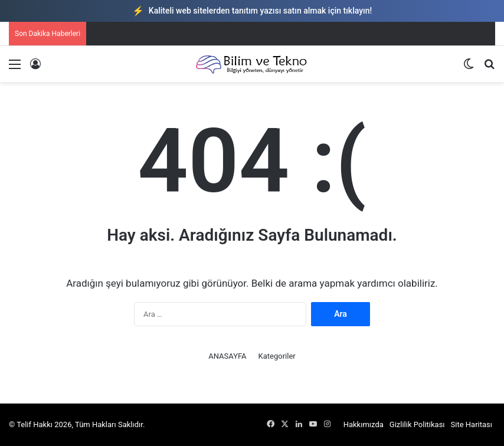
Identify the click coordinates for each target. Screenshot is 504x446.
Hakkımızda (364, 424)
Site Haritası (472, 424)
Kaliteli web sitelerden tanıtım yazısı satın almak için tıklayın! (252, 11)
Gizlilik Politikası (417, 424)
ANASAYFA (227, 356)
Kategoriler (277, 356)
